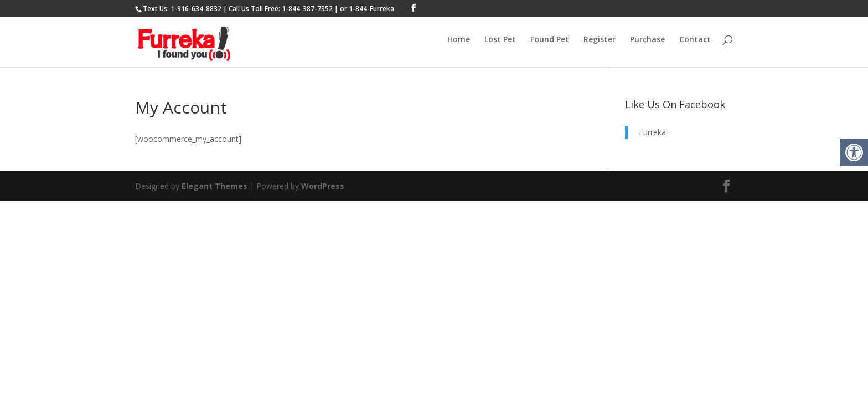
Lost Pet (500, 40)
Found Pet (550, 40)
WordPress (323, 186)
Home (459, 40)
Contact (695, 40)
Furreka (652, 132)
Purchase (647, 40)
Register (600, 40)
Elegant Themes (215, 186)
